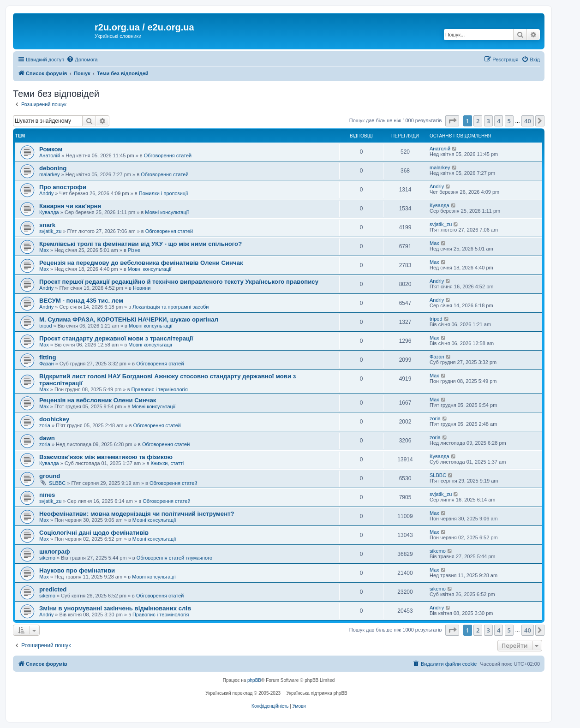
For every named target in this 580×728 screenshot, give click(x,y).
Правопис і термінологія (160, 389)
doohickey (54, 419)
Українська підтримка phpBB (317, 693)
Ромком (51, 149)
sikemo (47, 558)
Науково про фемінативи (77, 570)
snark (47, 225)
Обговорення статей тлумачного (174, 558)
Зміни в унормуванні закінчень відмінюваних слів (115, 608)
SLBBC (57, 483)
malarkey (50, 174)
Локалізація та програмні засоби (170, 307)
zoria (45, 425)
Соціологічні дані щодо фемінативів (94, 533)
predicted (53, 589)
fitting (48, 357)
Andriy (46, 193)
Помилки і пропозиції (164, 193)
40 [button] (528, 121)
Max (44, 250)
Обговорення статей (168, 155)
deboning (53, 168)
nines (47, 495)
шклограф (54, 552)
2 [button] (478, 121)
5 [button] (509, 121)
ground (50, 476)
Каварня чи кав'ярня (70, 206)
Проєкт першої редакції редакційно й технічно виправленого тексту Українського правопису (179, 282)
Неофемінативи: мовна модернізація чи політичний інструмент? (137, 514)
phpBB (254, 680)
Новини (142, 288)
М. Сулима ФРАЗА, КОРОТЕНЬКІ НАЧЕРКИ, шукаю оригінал (129, 319)
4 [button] (499, 121)
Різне (134, 250)
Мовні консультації (167, 212)
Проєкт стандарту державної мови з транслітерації (116, 338)
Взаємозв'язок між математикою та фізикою (106, 457)
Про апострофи (63, 187)
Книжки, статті (167, 463)
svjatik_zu (50, 231)
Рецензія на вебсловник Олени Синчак (98, 400)
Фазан (47, 364)
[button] (452, 121)
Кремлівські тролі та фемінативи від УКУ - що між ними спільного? (141, 244)
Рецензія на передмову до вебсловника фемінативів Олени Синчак (141, 263)
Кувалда (49, 212)
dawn (47, 438)
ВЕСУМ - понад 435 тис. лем (81, 301)
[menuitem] (82, 60)
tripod (46, 326)
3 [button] (488, 121)
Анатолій (50, 155)
